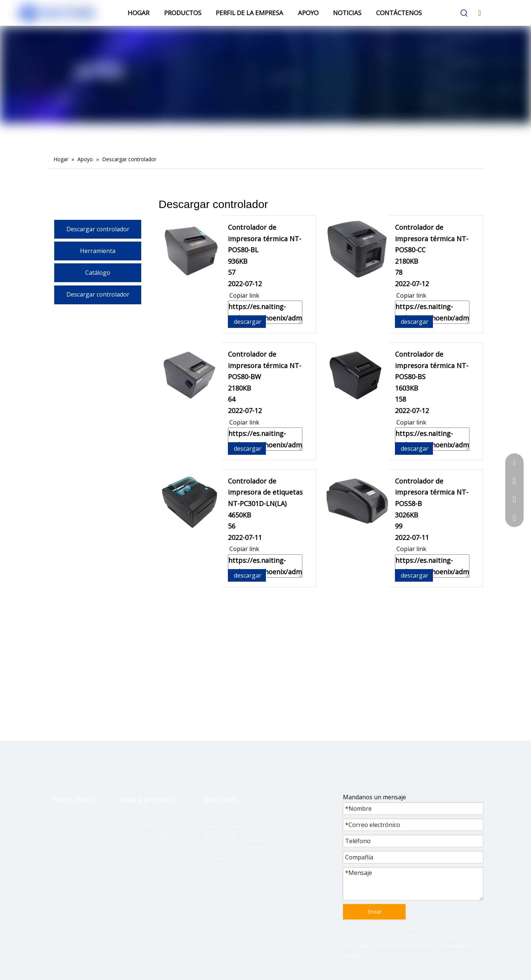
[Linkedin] (60, 930)
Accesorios (129, 859)
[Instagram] (87, 930)
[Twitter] (69, 930)
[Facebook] (51, 930)
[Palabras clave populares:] (464, 13)
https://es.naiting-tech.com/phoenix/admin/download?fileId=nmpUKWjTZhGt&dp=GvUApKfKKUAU (432, 312)
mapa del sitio (69, 905)
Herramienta (98, 251)
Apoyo (59, 848)
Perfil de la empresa (75, 836)
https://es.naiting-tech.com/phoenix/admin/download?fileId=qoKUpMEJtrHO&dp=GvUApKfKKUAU (265, 312)
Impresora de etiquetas (144, 836)
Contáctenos (67, 893)
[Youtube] (79, 930)
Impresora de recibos (142, 813)
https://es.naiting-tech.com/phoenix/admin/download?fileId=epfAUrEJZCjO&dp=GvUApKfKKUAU (432, 439)
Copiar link (244, 295)
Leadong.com (359, 956)
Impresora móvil (136, 825)
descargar (247, 322)
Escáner (126, 848)
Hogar (59, 813)
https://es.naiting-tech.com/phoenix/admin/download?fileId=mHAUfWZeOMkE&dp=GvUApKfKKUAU (265, 439)
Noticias (61, 859)
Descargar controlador (98, 229)
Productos (64, 825)
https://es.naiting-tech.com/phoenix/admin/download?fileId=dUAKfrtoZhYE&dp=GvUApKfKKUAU (432, 566)
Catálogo (98, 273)
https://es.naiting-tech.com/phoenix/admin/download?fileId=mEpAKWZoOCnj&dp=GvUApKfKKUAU (265, 566)
